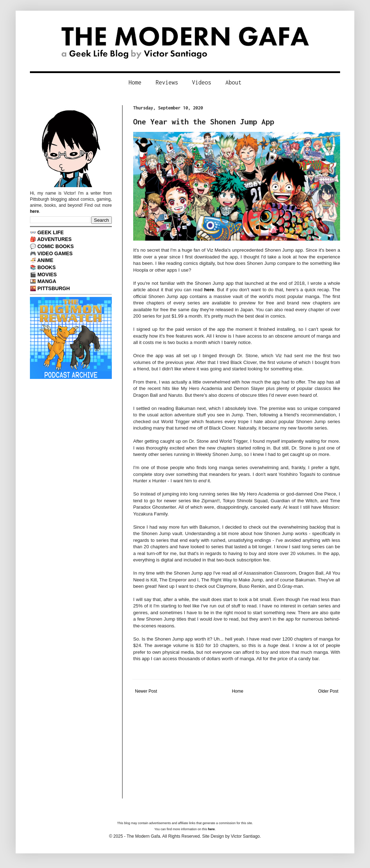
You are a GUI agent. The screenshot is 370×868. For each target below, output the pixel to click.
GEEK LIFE (51, 232)
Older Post (328, 691)
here (209, 290)
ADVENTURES (54, 239)
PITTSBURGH (54, 288)
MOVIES (47, 274)
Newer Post (146, 691)
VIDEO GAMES (55, 253)
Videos (202, 82)
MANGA (47, 281)
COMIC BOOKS (56, 246)
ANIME (45, 260)
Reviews (167, 82)
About (233, 82)
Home (135, 82)
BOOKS (46, 267)
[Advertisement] (237, 749)
